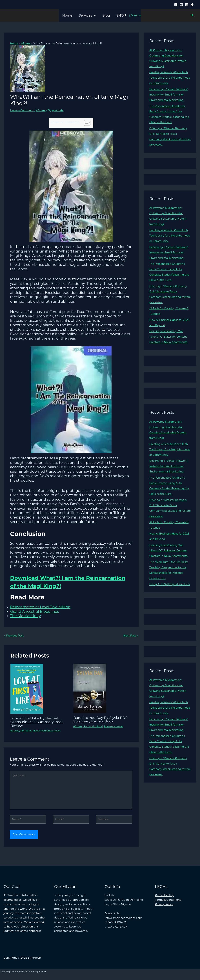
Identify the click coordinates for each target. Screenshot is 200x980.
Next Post (131, 636)
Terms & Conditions (168, 902)
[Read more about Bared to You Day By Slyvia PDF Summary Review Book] (90, 688)
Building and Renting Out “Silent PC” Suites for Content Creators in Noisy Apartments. (169, 337)
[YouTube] (181, 5)
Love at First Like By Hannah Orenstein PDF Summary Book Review (38, 722)
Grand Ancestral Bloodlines (35, 611)
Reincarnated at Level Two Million (40, 607)
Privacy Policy (164, 907)
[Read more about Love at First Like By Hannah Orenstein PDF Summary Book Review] (27, 689)
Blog (106, 15)
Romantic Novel (31, 731)
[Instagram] (187, 5)
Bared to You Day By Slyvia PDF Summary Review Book (102, 720)
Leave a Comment (22, 110)
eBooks (42, 110)
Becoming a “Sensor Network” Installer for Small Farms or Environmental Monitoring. (170, 95)
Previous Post (14, 636)
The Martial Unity (25, 616)
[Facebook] (176, 5)
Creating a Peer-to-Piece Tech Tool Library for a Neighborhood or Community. (170, 78)
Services (87, 15)
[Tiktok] (192, 5)
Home (67, 15)
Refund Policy (164, 898)
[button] (94, 15)
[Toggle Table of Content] (85, 123)
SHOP (121, 15)
